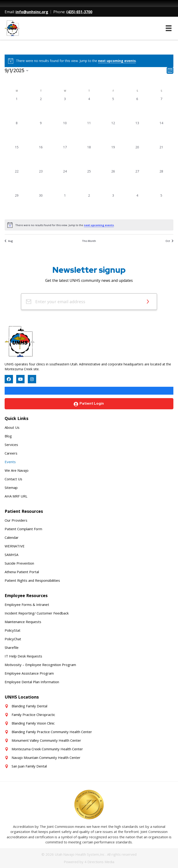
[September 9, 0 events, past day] (41, 133)
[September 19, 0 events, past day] (113, 157)
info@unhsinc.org (32, 12)
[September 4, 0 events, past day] (89, 108)
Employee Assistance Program (29, 673)
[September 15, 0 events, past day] (17, 157)
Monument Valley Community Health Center (46, 740)
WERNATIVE (15, 546)
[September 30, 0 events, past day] (41, 205)
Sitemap (11, 488)
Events (10, 462)
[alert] (89, 225)
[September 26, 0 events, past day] (113, 181)
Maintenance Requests (23, 622)
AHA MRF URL (16, 496)
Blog (8, 436)
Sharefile (12, 647)
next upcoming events (117, 61)
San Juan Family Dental (29, 766)
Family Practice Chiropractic (33, 715)
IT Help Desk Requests (23, 656)
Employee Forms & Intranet (27, 605)
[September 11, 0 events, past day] (89, 133)
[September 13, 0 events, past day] (137, 133)
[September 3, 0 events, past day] (65, 108)
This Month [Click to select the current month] (89, 241)
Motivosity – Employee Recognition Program (40, 665)
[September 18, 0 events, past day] (89, 157)
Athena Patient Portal (22, 572)
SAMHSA (11, 555)
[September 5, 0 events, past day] (113, 108)
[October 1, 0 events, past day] (65, 205)
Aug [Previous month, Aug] (9, 241)
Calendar (12, 537)
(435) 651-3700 (79, 12)
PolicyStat (13, 630)
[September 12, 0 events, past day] (113, 133)
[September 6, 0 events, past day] (137, 108)
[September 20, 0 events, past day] (137, 157)
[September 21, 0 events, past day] (161, 157)
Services (11, 445)
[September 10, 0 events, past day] (65, 133)
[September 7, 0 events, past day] (161, 108)
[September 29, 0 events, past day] (17, 205)
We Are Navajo (17, 470)
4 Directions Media (99, 862)
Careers (11, 453)
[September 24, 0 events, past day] (65, 181)
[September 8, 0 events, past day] (17, 133)
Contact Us (13, 479)
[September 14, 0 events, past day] (161, 133)
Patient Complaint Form (23, 529)
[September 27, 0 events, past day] (137, 181)
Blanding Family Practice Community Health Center (52, 732)
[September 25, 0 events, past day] (89, 181)
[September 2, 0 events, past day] (41, 108)
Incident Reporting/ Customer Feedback (37, 613)
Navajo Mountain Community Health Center (46, 757)
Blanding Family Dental (29, 706)
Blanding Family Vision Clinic (33, 723)
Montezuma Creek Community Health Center (47, 749)
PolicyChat (13, 639)
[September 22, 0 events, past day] (17, 181)
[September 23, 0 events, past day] (41, 181)
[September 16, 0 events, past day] (41, 157)
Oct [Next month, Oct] (169, 241)
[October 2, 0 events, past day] (89, 205)
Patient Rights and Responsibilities (32, 580)
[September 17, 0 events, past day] (65, 157)
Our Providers (16, 520)
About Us (12, 427)
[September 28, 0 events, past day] (161, 181)
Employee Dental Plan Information (32, 682)
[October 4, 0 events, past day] (137, 205)
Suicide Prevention (19, 563)
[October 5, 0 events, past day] (161, 205)
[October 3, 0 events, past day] (113, 205)
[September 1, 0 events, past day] (17, 108)
